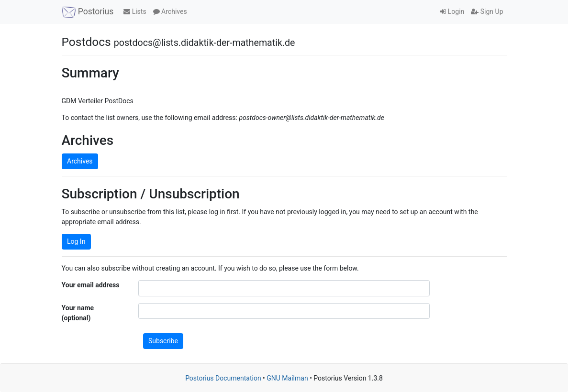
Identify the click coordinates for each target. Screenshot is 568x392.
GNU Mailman (287, 378)
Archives (170, 11)
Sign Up (487, 11)
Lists (135, 11)
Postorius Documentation (223, 378)
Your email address (91, 285)
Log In (76, 241)
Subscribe (163, 341)
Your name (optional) (78, 313)
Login (452, 11)
